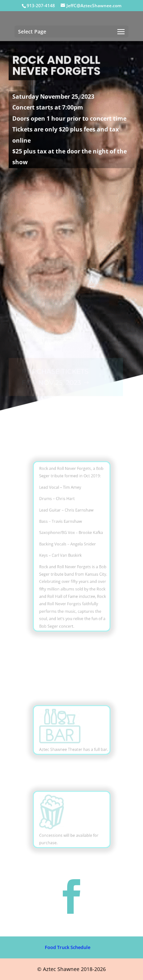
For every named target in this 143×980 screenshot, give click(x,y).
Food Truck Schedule (68, 947)
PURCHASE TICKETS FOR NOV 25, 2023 (55, 371)
